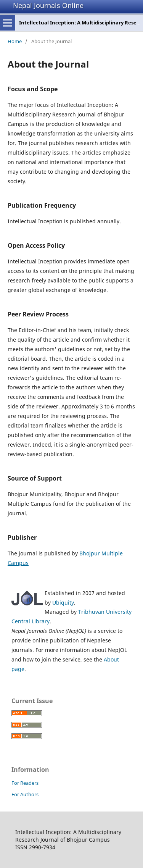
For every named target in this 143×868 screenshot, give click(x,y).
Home (15, 41)
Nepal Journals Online (48, 5)
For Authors (25, 794)
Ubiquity (63, 603)
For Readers (25, 783)
